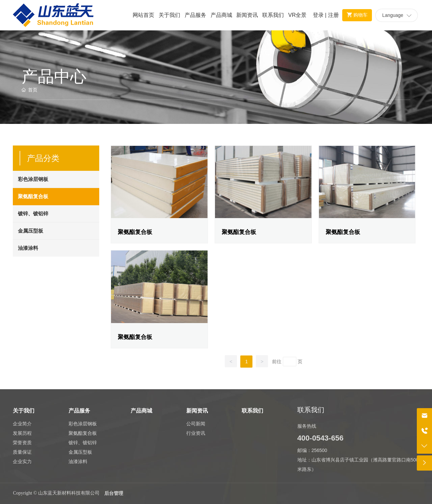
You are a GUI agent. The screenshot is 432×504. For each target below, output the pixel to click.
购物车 (356, 15)
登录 (319, 15)
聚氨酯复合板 (135, 232)
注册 (333, 15)
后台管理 (114, 493)
